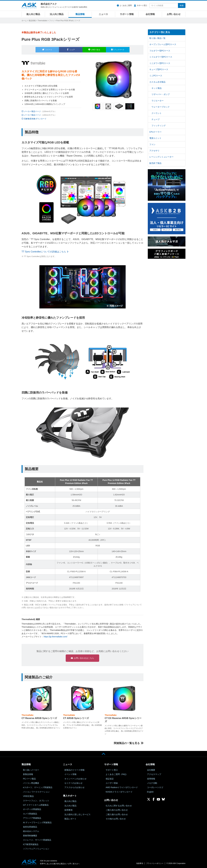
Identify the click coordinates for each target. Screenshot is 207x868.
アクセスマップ (154, 774)
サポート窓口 (142, 5)
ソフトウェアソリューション (36, 849)
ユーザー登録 (112, 783)
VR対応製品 (28, 796)
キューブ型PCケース (159, 69)
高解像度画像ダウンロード (35, 117)
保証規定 (110, 779)
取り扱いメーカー (31, 770)
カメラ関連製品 (30, 814)
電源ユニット (155, 138)
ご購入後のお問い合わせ (117, 814)
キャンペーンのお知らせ (75, 779)
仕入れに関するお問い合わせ (119, 806)
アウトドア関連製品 (32, 818)
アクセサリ (154, 151)
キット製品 (157, 88)
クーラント (157, 113)
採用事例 (68, 810)
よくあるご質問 (126, 5)
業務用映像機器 (30, 835)
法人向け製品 (57, 14)
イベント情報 (70, 774)
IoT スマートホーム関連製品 (36, 805)
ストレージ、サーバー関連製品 (37, 840)
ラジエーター (158, 101)
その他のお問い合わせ (116, 819)
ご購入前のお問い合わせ (117, 810)
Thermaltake (42, 21)
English (150, 792)
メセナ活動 (152, 783)
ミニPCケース (156, 76)
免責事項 (140, 863)
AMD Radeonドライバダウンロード (122, 787)
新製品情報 (28, 774)
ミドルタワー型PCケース (161, 57)
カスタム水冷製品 (157, 82)
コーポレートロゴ (155, 787)
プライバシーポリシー (155, 863)
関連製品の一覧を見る (127, 743)
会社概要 (151, 770)
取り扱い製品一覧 (157, 38)
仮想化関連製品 (30, 827)
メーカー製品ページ (32, 110)
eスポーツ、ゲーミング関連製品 (38, 787)
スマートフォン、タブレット (36, 800)
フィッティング (159, 126)
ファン (52, 21)
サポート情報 (127, 14)
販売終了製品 (155, 163)
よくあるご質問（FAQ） (117, 774)
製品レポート (70, 819)
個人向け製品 (33, 14)
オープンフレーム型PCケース (163, 44)
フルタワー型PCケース (160, 51)
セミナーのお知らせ (73, 783)
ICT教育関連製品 (31, 844)
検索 (182, 5)
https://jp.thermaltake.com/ (55, 635)
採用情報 (151, 779)
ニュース (103, 14)
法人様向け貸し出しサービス (77, 814)
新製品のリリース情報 (74, 770)
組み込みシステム (31, 831)
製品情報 (80, 14)
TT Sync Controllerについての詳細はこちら (44, 250)
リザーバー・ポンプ (161, 94)
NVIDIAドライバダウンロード (119, 792)
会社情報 (150, 14)
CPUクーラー (156, 132)
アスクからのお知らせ (74, 787)
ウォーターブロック (161, 107)
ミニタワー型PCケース (160, 63)
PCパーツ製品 (29, 779)
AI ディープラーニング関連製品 (37, 822)
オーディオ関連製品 (32, 809)
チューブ (156, 119)
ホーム (24, 21)
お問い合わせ (174, 14)
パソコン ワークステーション (36, 792)
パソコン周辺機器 (31, 783)
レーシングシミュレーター (161, 157)
